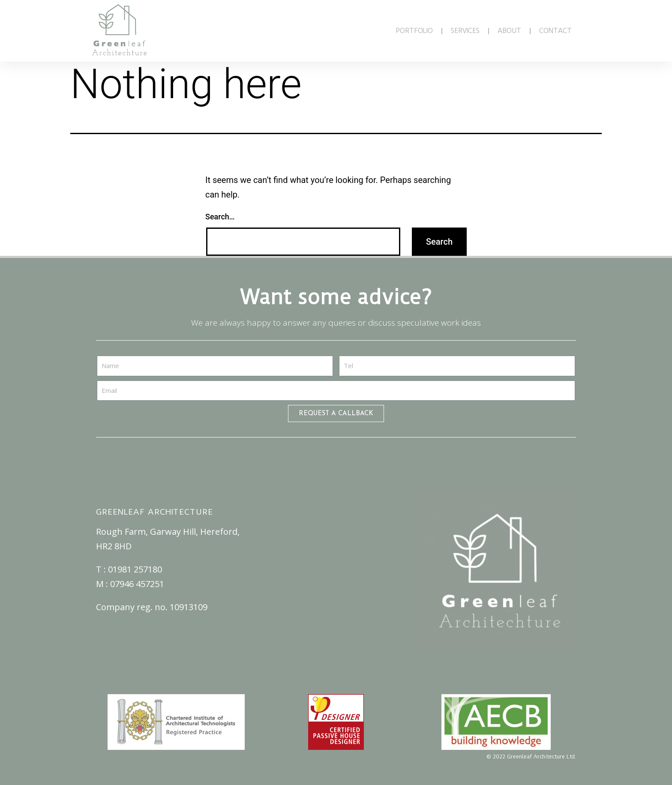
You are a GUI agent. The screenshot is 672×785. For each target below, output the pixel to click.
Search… (220, 217)
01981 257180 (135, 569)
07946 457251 (137, 584)
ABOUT (509, 31)
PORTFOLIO (414, 31)
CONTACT (555, 31)
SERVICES (465, 31)
